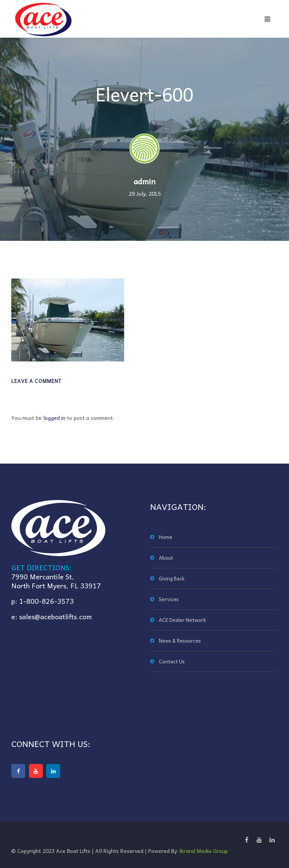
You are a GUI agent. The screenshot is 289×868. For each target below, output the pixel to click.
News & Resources (180, 641)
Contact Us (172, 661)
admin (144, 181)
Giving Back (172, 578)
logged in (54, 418)
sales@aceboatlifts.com (56, 616)
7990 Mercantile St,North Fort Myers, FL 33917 (56, 581)
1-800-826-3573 (46, 601)
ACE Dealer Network (182, 620)
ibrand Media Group (204, 851)
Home (166, 537)
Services (169, 599)
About (166, 558)
